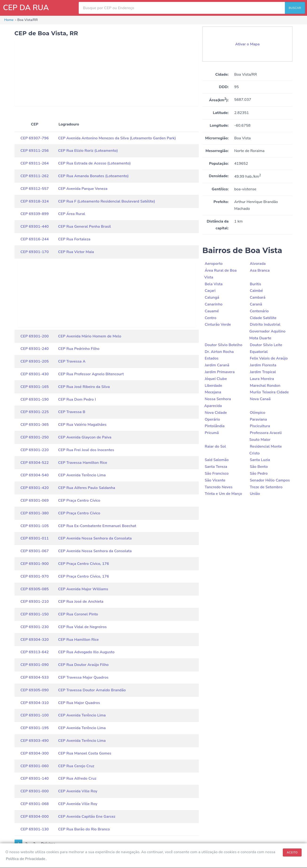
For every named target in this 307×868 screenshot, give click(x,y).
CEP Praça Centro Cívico (79, 500)
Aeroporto (214, 264)
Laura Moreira (262, 379)
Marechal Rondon (265, 386)
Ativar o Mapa (248, 44)
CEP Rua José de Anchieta (81, 602)
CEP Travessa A (72, 361)
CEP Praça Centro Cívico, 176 (84, 564)
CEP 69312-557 (35, 189)
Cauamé (212, 311)
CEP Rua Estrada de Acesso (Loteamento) (94, 163)
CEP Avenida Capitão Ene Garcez (87, 817)
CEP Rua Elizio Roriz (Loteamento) (88, 151)
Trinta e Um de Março (223, 494)
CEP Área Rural (72, 214)
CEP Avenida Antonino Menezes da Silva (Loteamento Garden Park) (117, 138)
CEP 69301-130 (35, 829)
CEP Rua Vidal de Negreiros (82, 627)
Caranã (256, 304)
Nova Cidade (216, 413)
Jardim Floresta (263, 365)
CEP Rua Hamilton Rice (78, 640)
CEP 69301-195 (35, 728)
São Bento (259, 467)
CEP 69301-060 (35, 766)
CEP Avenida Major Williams (83, 589)
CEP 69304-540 (35, 475)
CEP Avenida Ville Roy (78, 791)
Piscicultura (260, 426)
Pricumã (212, 433)
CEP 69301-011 (35, 538)
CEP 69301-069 (35, 500)
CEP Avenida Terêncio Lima (82, 475)
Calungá (212, 297)
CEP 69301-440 (35, 227)
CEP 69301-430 (35, 374)
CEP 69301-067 (35, 551)
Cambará (258, 297)
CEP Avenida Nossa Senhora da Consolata (95, 538)
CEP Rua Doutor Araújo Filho (83, 665)
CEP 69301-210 (35, 602)
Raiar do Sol (216, 446)
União (255, 494)
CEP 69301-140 (35, 778)
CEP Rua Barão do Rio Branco (84, 829)
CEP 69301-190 (35, 399)
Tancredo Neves (219, 487)
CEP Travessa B (72, 412)
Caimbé (256, 291)
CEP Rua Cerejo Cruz (76, 766)
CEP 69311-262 (35, 176)
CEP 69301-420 (35, 488)
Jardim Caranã (217, 365)
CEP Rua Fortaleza (74, 239)
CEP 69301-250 (35, 437)
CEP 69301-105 (35, 526)
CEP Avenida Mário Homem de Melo (90, 336)
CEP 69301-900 (35, 564)
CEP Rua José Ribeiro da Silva (84, 387)
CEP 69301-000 (35, 791)
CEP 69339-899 (35, 214)
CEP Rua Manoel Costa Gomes (85, 753)
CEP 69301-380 (35, 513)
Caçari (210, 291)
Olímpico (257, 413)
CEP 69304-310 (35, 703)
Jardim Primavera (220, 372)
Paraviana (258, 419)
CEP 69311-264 (35, 163)
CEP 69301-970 (35, 576)
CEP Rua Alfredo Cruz (77, 778)
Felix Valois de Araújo (269, 358)
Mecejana (213, 392)
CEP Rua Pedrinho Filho (79, 349)
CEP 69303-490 (35, 741)
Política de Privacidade (26, 859)
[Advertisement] (107, 73)
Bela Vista (214, 284)
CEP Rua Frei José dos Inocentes (86, 450)
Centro (211, 318)
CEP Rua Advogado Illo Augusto (86, 652)
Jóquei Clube (216, 379)
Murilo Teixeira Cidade (269, 392)
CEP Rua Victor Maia (76, 252)
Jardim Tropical (263, 372)
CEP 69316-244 (35, 239)
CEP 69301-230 (35, 627)
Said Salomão (217, 460)
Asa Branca (260, 270)
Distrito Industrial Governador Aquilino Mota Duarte (267, 331)
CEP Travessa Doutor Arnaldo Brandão (92, 690)
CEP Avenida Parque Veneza (83, 189)
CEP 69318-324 (35, 201)
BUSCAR (295, 8)
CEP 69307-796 (35, 138)
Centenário (259, 311)
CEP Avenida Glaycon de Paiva (85, 437)
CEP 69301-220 (35, 450)
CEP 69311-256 (35, 151)
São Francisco (217, 473)
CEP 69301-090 (35, 665)
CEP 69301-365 (35, 425)
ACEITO (292, 852)
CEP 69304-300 (35, 753)
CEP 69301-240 (35, 349)
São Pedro (259, 473)
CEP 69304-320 (35, 640)
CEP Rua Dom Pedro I (77, 399)
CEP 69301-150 (35, 614)
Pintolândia (215, 426)
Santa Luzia (260, 460)
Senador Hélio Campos (270, 480)
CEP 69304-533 (35, 677)
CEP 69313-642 (35, 652)
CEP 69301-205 (35, 361)
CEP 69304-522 (35, 463)
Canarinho (214, 304)
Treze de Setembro (266, 487)
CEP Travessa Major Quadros (83, 677)
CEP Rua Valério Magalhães (82, 425)
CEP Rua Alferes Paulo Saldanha (87, 488)
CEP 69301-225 (35, 412)
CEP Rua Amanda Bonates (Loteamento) (93, 176)
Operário (212, 419)
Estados (212, 358)
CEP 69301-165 (35, 387)
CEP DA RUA (26, 8)
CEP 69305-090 (35, 690)
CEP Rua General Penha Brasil (84, 227)
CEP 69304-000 (35, 817)
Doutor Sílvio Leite (266, 345)
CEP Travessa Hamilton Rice (83, 463)
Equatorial (259, 352)
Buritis (255, 284)
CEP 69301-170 (35, 252)
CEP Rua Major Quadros (79, 703)
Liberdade (214, 386)
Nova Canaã (260, 399)
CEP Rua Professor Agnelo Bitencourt (91, 374)
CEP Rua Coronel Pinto (78, 614)
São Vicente (215, 480)
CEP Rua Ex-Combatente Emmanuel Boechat (97, 526)
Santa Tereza (216, 467)
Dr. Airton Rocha (219, 352)
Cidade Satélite (263, 318)
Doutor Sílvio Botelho (224, 345)
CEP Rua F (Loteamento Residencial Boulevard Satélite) (107, 201)
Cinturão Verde (218, 325)
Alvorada (258, 264)
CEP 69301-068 (35, 804)
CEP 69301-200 (35, 336)
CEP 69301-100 (35, 715)
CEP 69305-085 (35, 589)
